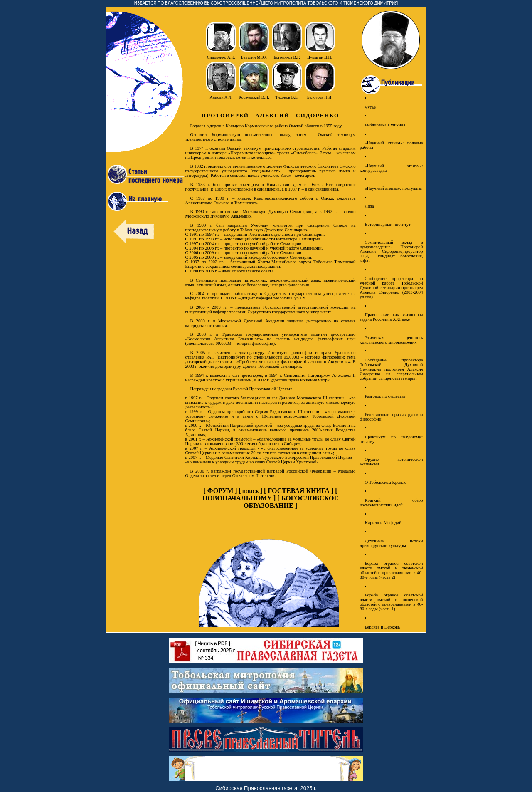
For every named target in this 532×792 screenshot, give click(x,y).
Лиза (369, 206)
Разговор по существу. (386, 396)
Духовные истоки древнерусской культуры (392, 543)
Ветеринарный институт (388, 224)
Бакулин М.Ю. (254, 57)
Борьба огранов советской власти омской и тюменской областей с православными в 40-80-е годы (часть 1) (392, 602)
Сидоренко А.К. (221, 57)
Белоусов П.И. (320, 97)
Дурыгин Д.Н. (320, 57)
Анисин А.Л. (221, 97)
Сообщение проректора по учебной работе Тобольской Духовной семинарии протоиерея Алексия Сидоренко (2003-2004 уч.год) (392, 288)
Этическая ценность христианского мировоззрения (392, 340)
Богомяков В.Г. (287, 57)
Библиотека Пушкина (385, 125)
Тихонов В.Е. (287, 97)
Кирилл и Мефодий (383, 523)
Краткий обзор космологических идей (392, 502)
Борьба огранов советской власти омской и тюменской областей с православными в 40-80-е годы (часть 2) (392, 570)
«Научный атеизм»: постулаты (393, 188)
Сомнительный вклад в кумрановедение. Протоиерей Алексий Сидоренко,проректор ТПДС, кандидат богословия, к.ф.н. (392, 251)
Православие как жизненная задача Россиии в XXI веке (392, 317)
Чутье (371, 107)
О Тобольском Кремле (386, 482)
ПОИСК (251, 491)
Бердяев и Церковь (383, 627)
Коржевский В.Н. (254, 97)
